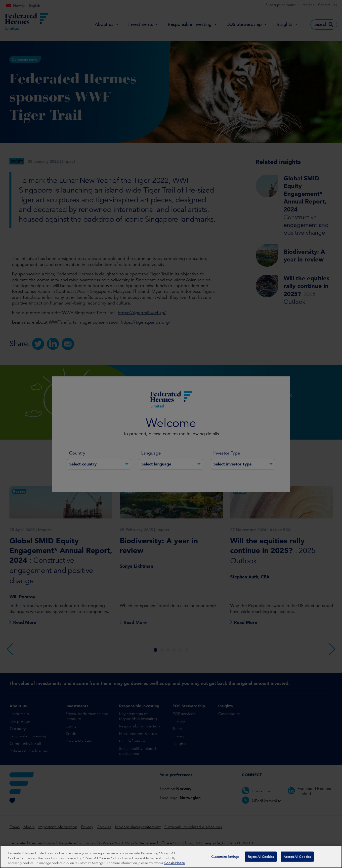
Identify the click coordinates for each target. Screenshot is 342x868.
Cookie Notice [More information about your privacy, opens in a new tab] (174, 864)
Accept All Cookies (297, 858)
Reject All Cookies (261, 858)
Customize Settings (225, 858)
